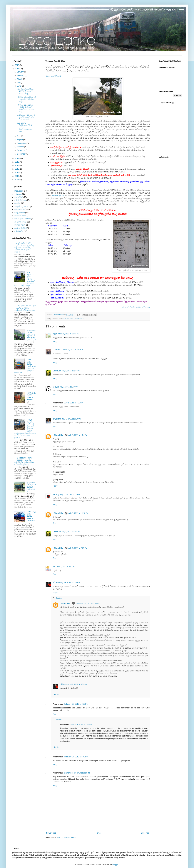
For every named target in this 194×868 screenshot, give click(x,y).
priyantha (57, 419)
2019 (17, 176)
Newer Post (51, 833)
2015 (17, 169)
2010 (17, 65)
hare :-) (56, 494)
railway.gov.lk (58, 196)
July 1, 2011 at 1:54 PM (78, 435)
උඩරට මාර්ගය (68, 318)
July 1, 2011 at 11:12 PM (70, 494)
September (22, 143)
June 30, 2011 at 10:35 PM (74, 350)
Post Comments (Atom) (66, 837)
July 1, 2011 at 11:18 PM (78, 513)
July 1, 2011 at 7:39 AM (74, 403)
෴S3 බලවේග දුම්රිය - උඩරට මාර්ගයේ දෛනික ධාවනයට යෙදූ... (25, 108)
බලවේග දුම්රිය (20, 222)
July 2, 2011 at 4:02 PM (66, 567)
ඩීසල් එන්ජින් (20, 213)
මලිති (55, 334)
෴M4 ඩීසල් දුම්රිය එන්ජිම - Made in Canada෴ (31, 516)
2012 (17, 158)
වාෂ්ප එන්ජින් (20, 225)
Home (98, 833)
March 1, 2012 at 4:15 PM (82, 725)
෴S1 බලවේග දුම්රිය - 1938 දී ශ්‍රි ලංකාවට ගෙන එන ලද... (25, 91)
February (21, 75)
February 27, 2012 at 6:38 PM (76, 704)
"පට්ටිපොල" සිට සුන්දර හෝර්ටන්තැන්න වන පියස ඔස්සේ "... (26, 117)
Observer (57, 371)
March (20, 79)
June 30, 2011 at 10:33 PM (69, 334)
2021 (17, 180)
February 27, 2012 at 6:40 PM (76, 757)
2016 (17, 173)
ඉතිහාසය (18, 194)
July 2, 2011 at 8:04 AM (71, 532)
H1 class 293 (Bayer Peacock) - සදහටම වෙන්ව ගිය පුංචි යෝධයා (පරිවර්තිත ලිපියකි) (24, 461)
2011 (17, 69)
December (22, 154)
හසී (54, 567)
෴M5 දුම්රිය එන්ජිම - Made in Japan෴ (31, 396)
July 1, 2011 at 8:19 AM (71, 419)
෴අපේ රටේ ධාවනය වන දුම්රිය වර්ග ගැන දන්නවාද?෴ (32, 335)
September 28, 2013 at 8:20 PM (77, 773)
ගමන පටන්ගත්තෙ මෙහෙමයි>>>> (136, 307)
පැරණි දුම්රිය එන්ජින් (23, 219)
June (19, 86)
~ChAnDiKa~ (58, 435)
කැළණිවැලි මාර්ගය (22, 206)
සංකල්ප (56, 387)
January (21, 72)
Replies (59, 598)
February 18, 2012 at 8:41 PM (68, 583)
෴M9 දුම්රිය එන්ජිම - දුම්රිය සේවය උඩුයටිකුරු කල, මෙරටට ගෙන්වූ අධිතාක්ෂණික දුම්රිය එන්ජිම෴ (25, 248)
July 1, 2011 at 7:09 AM (69, 387)
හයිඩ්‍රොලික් (19, 231)
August (20, 140)
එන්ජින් (17, 203)
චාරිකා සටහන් (79, 318)
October (21, 147)
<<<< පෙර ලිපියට (53, 76)
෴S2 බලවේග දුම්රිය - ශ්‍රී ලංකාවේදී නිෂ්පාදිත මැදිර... (26, 99)
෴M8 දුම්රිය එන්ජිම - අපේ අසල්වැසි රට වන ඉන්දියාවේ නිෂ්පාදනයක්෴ (25, 308)
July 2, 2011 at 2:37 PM (78, 548)
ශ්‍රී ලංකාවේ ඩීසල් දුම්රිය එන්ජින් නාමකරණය (31, 487)
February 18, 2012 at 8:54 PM (88, 603)
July (19, 136)
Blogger (115, 865)
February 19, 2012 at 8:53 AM (75, 684)
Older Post (145, 833)
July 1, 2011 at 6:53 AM (71, 371)
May (19, 83)
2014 (17, 165)
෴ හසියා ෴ (57, 350)
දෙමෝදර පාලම (20, 216)
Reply (55, 341)
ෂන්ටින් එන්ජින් (20, 228)
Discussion (19, 191)
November (22, 150)
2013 (17, 162)
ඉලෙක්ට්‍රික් (19, 197)
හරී (54, 583)
